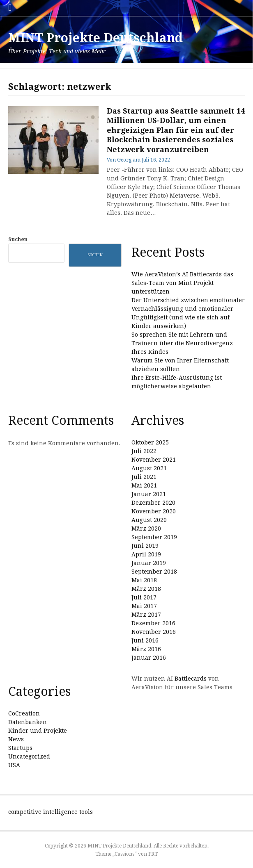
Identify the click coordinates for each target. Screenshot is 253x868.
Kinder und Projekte (38, 731)
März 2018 (146, 589)
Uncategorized (29, 756)
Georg (124, 160)
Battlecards (191, 679)
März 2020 (146, 529)
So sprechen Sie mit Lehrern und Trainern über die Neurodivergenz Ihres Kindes (182, 343)
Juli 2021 (144, 477)
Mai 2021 (144, 485)
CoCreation (24, 713)
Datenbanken (28, 722)
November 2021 (154, 460)
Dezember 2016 (153, 623)
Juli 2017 (144, 597)
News (16, 739)
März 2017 (146, 615)
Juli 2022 (144, 451)
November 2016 (154, 632)
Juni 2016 (145, 640)
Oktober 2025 (150, 442)
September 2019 (154, 537)
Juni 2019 (145, 546)
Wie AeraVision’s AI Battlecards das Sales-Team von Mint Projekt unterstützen (182, 283)
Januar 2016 (149, 658)
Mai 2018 (144, 580)
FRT (153, 854)
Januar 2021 (149, 494)
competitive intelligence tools (51, 812)
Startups (20, 748)
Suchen (18, 239)
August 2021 (149, 468)
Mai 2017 (144, 606)
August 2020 (149, 520)
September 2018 (154, 572)
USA (14, 765)
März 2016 (146, 649)
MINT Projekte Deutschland (95, 38)
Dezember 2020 (153, 503)
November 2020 (154, 511)
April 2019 (146, 554)
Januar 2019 (149, 563)
